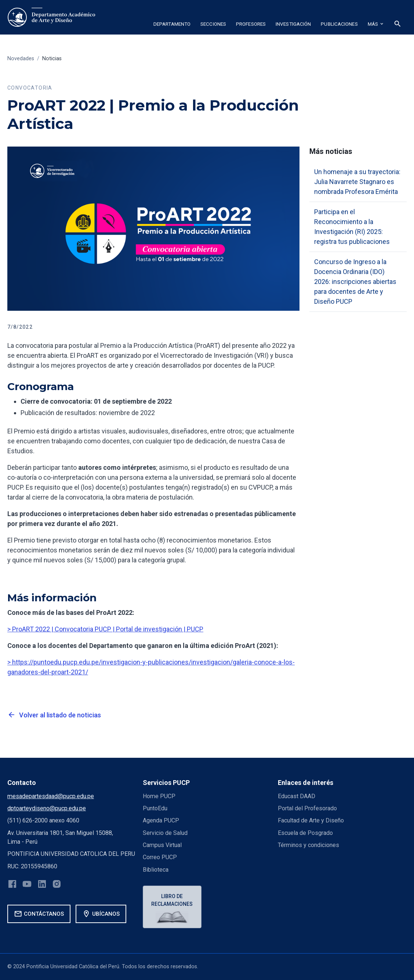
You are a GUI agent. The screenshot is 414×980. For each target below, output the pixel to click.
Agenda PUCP (161, 820)
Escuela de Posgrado (305, 833)
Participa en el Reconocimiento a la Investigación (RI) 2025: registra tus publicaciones (352, 227)
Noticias (52, 59)
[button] (172, 25)
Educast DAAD (297, 796)
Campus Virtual (162, 845)
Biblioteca (156, 870)
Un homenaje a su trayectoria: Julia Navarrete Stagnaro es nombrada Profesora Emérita (357, 182)
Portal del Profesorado (307, 808)
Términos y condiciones (308, 845)
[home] (51, 17)
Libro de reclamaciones (172, 900)
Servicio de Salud (165, 833)
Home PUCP (159, 796)
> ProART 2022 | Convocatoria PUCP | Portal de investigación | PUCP (105, 629)
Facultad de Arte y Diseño (311, 820)
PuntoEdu (155, 808)
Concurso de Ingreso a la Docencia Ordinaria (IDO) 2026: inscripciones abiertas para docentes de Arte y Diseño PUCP (355, 282)
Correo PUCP (160, 857)
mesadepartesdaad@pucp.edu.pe (51, 796)
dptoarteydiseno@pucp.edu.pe (47, 808)
